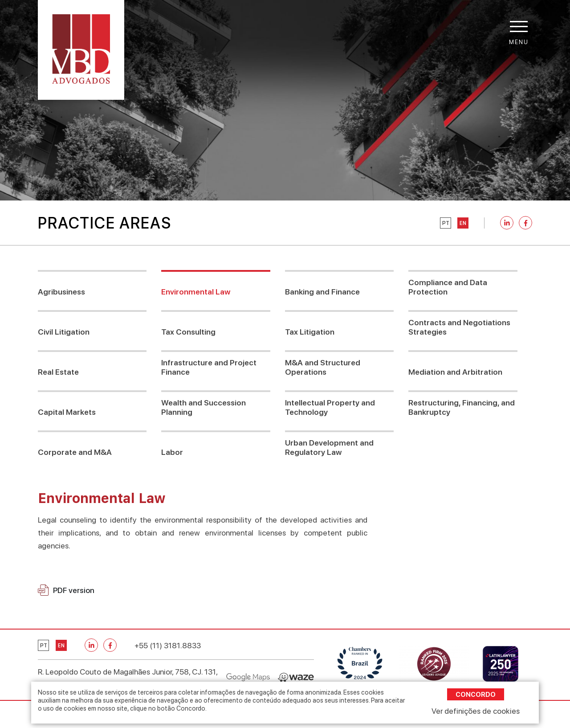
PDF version (66, 590)
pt (446, 223)
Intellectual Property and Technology (330, 407)
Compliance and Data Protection (448, 287)
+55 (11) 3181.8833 (168, 645)
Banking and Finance (322, 292)
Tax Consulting (188, 332)
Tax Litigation (310, 332)
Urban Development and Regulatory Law (329, 447)
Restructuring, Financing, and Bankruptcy (462, 407)
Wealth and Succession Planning (204, 407)
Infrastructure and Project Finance (209, 367)
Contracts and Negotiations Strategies (459, 327)
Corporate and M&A (75, 452)
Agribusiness (61, 292)
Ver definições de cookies (476, 711)
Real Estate (58, 372)
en (463, 223)
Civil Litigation (64, 332)
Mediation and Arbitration (455, 372)
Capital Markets (67, 412)
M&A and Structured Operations (323, 367)
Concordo (476, 694)
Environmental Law (196, 292)
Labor (172, 452)
